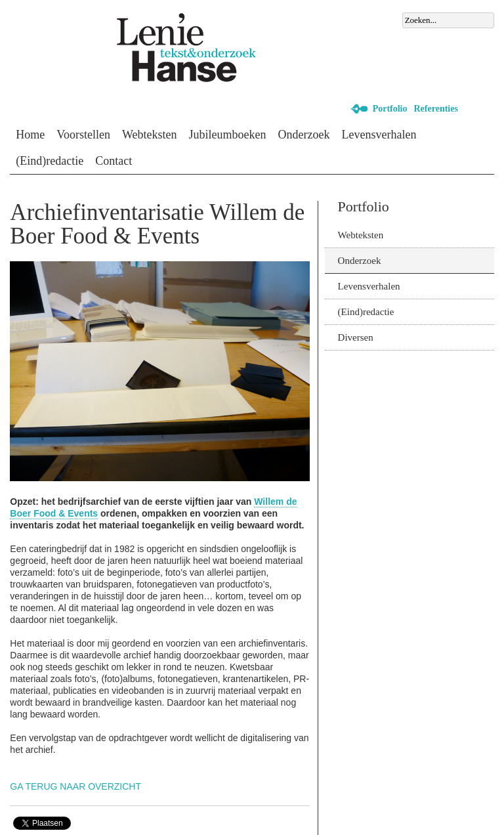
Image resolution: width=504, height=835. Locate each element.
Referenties (436, 109)
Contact (114, 161)
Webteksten (150, 135)
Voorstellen (83, 135)
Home (30, 135)
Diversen (356, 337)
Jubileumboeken (228, 135)
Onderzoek (304, 135)
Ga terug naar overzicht (75, 786)
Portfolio (390, 109)
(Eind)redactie (50, 161)
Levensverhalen (379, 135)
